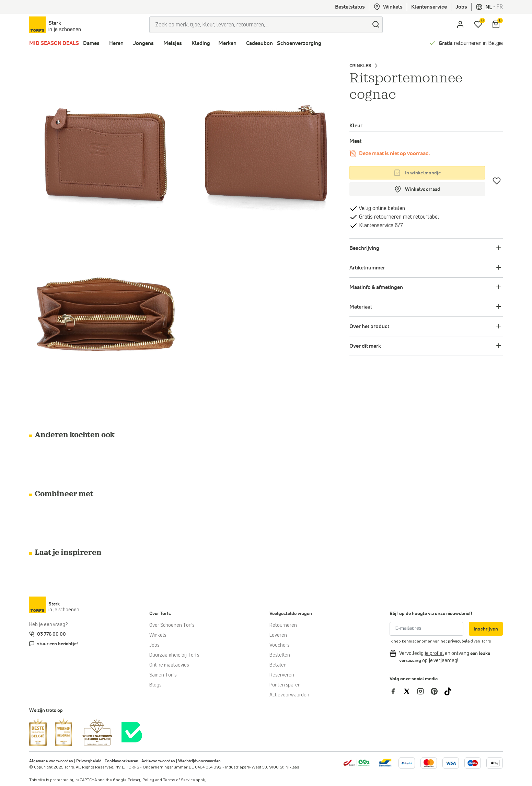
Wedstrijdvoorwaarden (199, 761)
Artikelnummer (367, 268)
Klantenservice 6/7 (380, 226)
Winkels (388, 7)
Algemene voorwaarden (51, 761)
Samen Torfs (163, 675)
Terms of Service (179, 780)
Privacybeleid (89, 761)
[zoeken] (376, 25)
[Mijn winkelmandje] (496, 25)
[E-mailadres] (426, 629)
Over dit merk (365, 346)
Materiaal (361, 307)
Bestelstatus (350, 7)
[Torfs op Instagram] (424, 691)
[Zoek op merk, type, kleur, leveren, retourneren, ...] (259, 25)
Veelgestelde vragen (291, 614)
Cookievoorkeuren (122, 761)
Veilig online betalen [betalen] (381, 208)
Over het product (369, 326)
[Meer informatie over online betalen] (385, 763)
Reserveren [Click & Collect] (282, 675)
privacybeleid (460, 641)
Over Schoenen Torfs (172, 625)
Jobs (461, 7)
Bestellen (280, 655)
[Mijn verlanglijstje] (478, 25)
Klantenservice (429, 7)
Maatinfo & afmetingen (376, 287)
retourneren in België (471, 43)
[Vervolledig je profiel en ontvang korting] (434, 654)
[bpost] (356, 763)
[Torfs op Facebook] (396, 691)
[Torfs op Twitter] (410, 691)
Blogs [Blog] (155, 685)
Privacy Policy (141, 780)
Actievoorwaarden (289, 695)
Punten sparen (285, 685)
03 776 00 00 (51, 634)
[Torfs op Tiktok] (451, 691)
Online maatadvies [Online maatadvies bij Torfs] (169, 665)
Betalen (278, 665)
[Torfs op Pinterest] (438, 691)
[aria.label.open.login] (460, 25)
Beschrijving (364, 248)
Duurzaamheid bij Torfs (174, 655)
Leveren (278, 635)
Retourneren (283, 625)
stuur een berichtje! (57, 644)
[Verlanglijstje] (497, 181)
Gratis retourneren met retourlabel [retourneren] (398, 217)
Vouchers (279, 645)
